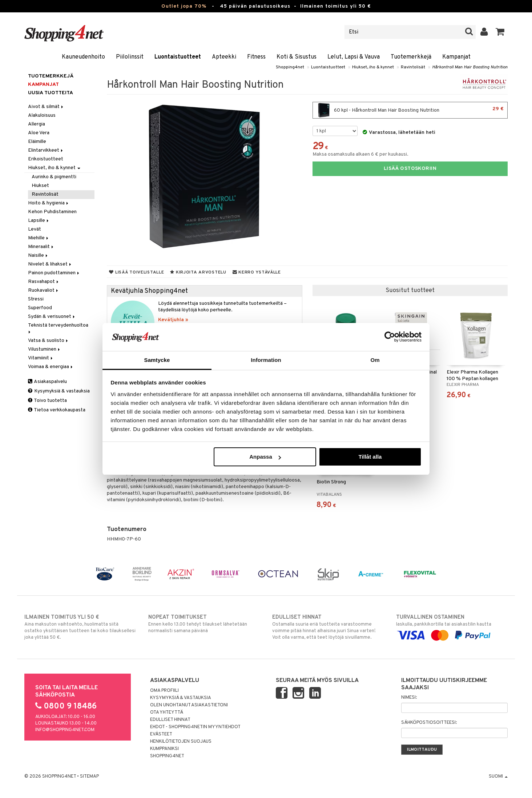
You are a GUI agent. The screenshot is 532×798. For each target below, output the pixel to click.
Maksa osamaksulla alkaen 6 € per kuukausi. (360, 154)
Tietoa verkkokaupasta (57, 410)
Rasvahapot (44, 282)
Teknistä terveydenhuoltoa (59, 328)
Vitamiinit (41, 358)
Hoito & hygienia (49, 203)
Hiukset (40, 186)
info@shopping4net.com (65, 730)
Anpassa (265, 457)
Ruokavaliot (44, 290)
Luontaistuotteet (178, 57)
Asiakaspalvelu (47, 382)
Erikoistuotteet (46, 159)
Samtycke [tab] (157, 360)
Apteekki (224, 57)
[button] (500, 32)
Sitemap (89, 777)
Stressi (36, 299)
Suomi (498, 777)
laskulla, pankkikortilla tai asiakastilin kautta (452, 626)
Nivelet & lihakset (50, 264)
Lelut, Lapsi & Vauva (354, 57)
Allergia (37, 124)
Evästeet (161, 734)
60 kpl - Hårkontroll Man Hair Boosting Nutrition (410, 110)
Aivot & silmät (46, 107)
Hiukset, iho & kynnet (373, 67)
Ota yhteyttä (167, 713)
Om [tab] (375, 360)
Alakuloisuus (42, 115)
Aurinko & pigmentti (54, 177)
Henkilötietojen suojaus (181, 742)
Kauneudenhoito (83, 57)
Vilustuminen (45, 349)
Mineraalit (41, 247)
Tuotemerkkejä (411, 57)
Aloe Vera (39, 133)
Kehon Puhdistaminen (52, 212)
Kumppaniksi (164, 749)
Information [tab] (266, 360)
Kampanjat (456, 57)
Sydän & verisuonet (52, 317)
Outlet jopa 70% (184, 6)
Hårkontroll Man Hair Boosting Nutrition (470, 67)
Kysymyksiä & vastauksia (59, 391)
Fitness (256, 57)
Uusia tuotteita (51, 93)
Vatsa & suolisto (49, 341)
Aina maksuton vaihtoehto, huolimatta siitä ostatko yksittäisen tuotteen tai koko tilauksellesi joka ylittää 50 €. (80, 627)
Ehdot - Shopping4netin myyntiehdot (195, 727)
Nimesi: (409, 698)
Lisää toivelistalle (136, 272)
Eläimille (37, 142)
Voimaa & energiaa (51, 367)
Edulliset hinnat (170, 720)
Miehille (39, 238)
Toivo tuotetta (47, 401)
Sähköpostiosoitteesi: (429, 723)
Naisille (38, 256)
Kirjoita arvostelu (198, 272)
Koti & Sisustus (297, 57)
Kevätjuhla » (173, 320)
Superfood (40, 308)
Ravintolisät (413, 67)
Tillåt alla (370, 457)
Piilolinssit (130, 57)
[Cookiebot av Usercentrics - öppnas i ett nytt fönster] (390, 337)
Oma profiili (164, 691)
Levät (35, 229)
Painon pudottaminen (54, 273)
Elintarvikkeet (46, 150)
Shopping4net (290, 67)
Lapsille (39, 221)
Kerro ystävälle (257, 272)
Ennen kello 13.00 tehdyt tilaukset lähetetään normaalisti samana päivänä (204, 624)
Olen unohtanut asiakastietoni (189, 705)
